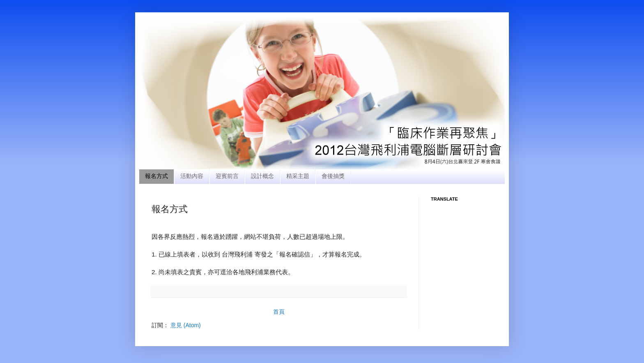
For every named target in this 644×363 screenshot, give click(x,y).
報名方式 (156, 176)
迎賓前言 (227, 176)
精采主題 (298, 176)
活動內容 (192, 176)
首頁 (279, 312)
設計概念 (262, 176)
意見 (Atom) (186, 325)
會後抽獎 (333, 176)
